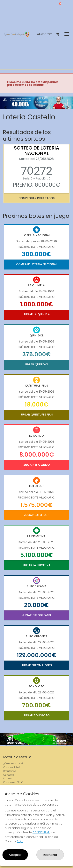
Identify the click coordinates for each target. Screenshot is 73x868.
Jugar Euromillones (37, 665)
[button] (5, 108)
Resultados (10, 771)
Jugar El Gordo (37, 465)
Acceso (44, 34)
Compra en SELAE (13, 782)
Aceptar (15, 855)
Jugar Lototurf (36, 515)
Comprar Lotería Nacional (37, 264)
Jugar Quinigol (36, 364)
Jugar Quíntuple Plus (37, 415)
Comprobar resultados (36, 198)
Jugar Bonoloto (36, 715)
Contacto (9, 775)
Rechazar (50, 855)
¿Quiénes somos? (13, 763)
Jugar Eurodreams (36, 615)
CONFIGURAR (41, 832)
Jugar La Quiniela (37, 314)
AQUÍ (20, 841)
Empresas (9, 778)
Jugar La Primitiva (36, 565)
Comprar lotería (12, 767)
